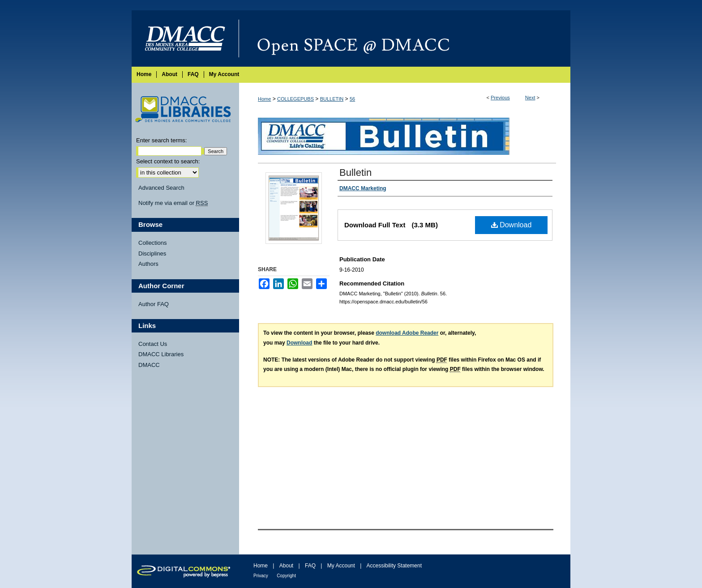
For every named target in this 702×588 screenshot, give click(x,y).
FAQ (310, 566)
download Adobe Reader (407, 333)
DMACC (149, 365)
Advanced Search (161, 188)
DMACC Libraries (161, 354)
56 (352, 99)
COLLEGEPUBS (295, 99)
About (286, 566)
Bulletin (355, 173)
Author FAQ (154, 304)
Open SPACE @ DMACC (405, 38)
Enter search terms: (161, 140)
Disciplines (152, 254)
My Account (341, 566)
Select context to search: (168, 161)
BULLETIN (332, 99)
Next (530, 98)
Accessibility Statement (394, 566)
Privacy (261, 576)
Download (512, 225)
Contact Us (153, 344)
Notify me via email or (173, 203)
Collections (153, 243)
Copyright (286, 576)
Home (264, 99)
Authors (148, 264)
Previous (500, 98)
